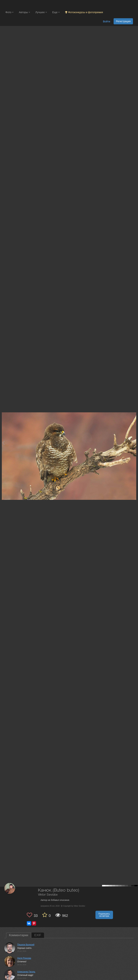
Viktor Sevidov (48, 895)
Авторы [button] (24, 12)
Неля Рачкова (24, 958)
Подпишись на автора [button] (104, 915)
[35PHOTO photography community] (19, 5)
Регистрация (123, 21)
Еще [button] (56, 12)
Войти (107, 21)
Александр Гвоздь (26, 972)
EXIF (38, 935)
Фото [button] (9, 12)
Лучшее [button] (41, 12)
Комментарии (19, 935)
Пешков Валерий (26, 945)
